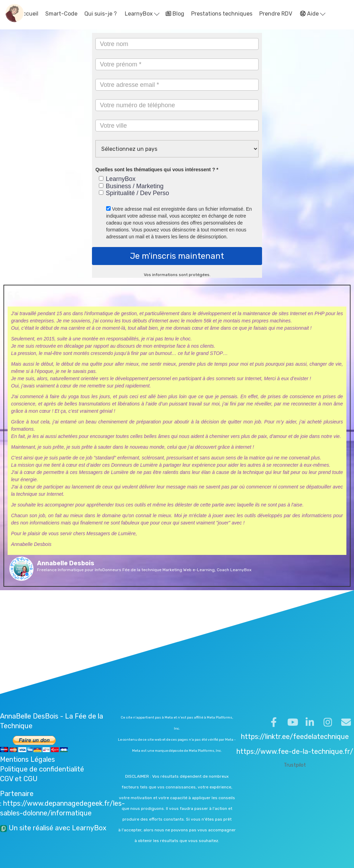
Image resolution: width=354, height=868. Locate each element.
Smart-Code (61, 14)
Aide (313, 14)
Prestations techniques (222, 14)
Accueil (25, 14)
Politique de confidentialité (42, 769)
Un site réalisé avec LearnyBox (53, 828)
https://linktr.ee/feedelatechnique (295, 737)
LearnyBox (142, 14)
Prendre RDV (276, 14)
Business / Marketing (131, 186)
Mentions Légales (27, 759)
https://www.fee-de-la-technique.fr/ (295, 751)
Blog (175, 14)
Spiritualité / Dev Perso (134, 193)
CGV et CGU (19, 779)
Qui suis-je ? (101, 14)
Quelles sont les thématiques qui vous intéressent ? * (157, 170)
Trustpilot (295, 765)
